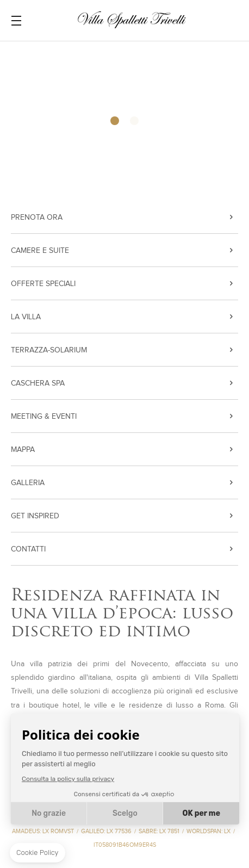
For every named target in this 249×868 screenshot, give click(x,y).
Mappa (23, 450)
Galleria (28, 483)
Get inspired (35, 516)
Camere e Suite (40, 251)
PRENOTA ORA (37, 218)
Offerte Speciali (43, 284)
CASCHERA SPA (38, 383)
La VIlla (26, 317)
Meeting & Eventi (44, 417)
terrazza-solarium (49, 350)
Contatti (28, 549)
